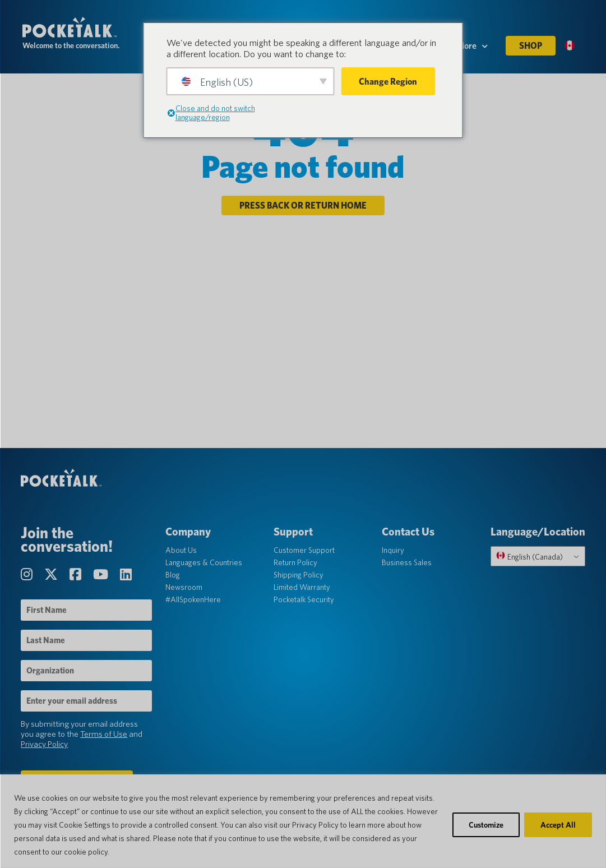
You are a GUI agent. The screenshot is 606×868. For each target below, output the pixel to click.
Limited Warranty (302, 592)
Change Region (388, 82)
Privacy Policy (46, 749)
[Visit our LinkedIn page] (128, 579)
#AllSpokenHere (194, 604)
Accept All (558, 825)
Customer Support (304, 555)
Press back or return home (303, 208)
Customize (486, 825)
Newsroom (184, 592)
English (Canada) (528, 561)
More (472, 51)
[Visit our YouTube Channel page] (104, 579)
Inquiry (392, 555)
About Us (182, 555)
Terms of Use (105, 738)
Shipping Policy (299, 579)
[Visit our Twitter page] (54, 579)
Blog (173, 579)
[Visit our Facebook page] (78, 579)
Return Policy (295, 567)
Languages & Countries (204, 567)
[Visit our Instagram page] (30, 579)
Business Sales (406, 567)
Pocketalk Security (304, 604)
